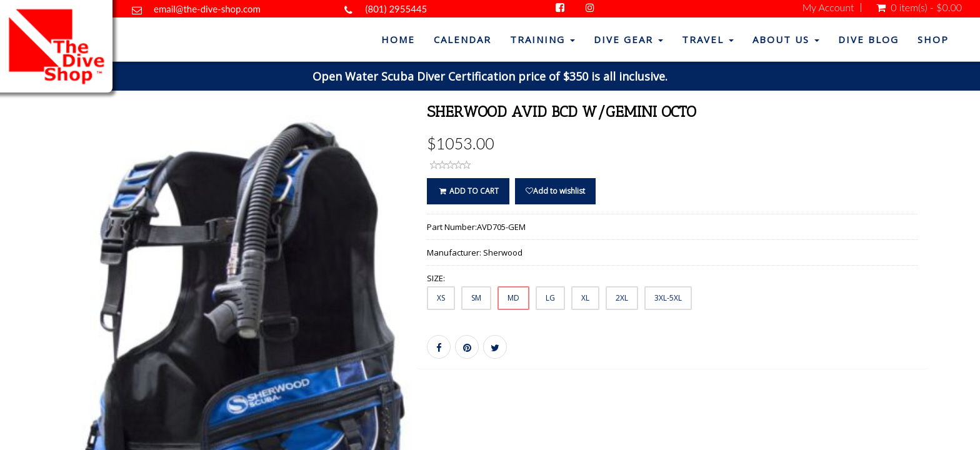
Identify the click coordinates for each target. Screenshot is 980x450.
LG (550, 298)
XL (585, 298)
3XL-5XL (668, 298)
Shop (933, 39)
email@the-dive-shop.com (207, 9)
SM (476, 298)
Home (398, 39)
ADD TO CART (468, 191)
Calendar (462, 39)
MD (513, 298)
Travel (708, 39)
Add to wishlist (555, 191)
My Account (828, 7)
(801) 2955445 (396, 9)
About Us (786, 39)
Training (542, 39)
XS (441, 298)
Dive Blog (868, 39)
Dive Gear (628, 39)
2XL (622, 298)
